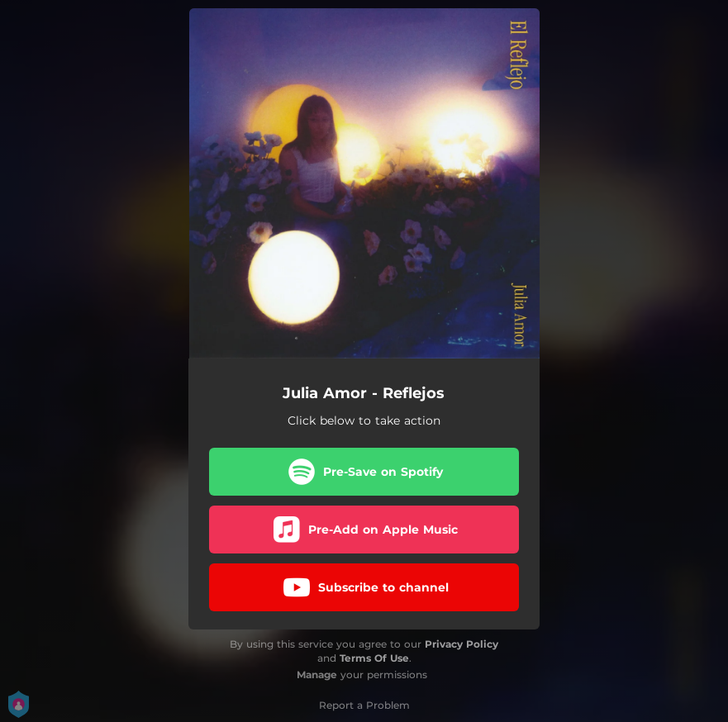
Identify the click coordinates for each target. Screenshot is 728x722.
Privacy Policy (462, 644)
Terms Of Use (374, 658)
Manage (317, 674)
